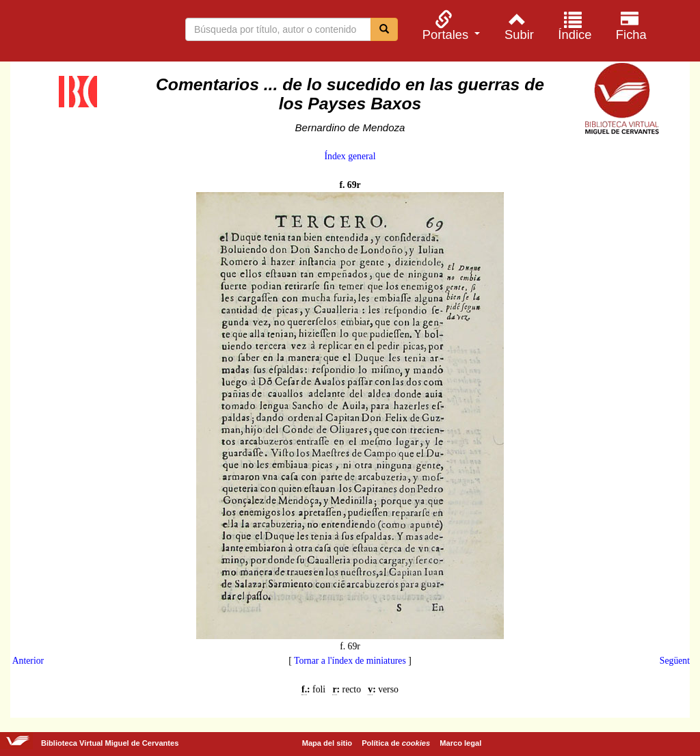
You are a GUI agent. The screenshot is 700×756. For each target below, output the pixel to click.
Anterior (28, 661)
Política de (396, 743)
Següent (675, 661)
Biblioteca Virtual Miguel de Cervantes (82, 33)
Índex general (350, 156)
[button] (449, 26)
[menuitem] (449, 26)
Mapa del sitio (327, 743)
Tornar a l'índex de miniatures (350, 661)
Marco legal (460, 743)
